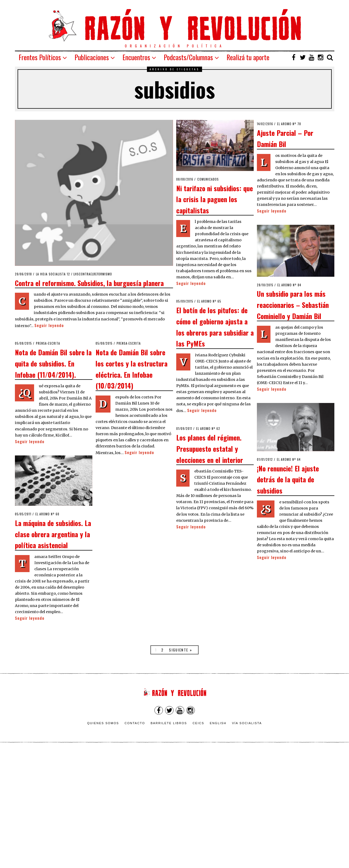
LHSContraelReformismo (93, 274)
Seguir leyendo (49, 325)
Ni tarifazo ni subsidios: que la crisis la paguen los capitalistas (215, 199)
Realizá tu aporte (248, 57)
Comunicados (208, 179)
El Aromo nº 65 (209, 301)
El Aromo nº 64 (289, 459)
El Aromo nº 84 (289, 285)
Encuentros (136, 57)
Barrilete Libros (169, 723)
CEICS (198, 723)
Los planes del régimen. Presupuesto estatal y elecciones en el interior (210, 448)
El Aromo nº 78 (289, 124)
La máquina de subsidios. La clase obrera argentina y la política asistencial (53, 534)
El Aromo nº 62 (208, 429)
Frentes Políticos (40, 57)
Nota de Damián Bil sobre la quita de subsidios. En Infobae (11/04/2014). (53, 363)
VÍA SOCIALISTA (247, 723)
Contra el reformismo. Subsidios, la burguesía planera (89, 283)
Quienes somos (103, 723)
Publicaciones (92, 57)
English (218, 723)
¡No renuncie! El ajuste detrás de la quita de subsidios (288, 479)
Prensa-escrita (48, 343)
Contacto (135, 723)
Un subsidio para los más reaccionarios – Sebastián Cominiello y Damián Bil (293, 305)
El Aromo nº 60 (47, 514)
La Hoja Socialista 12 (53, 274)
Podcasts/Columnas (188, 57)
